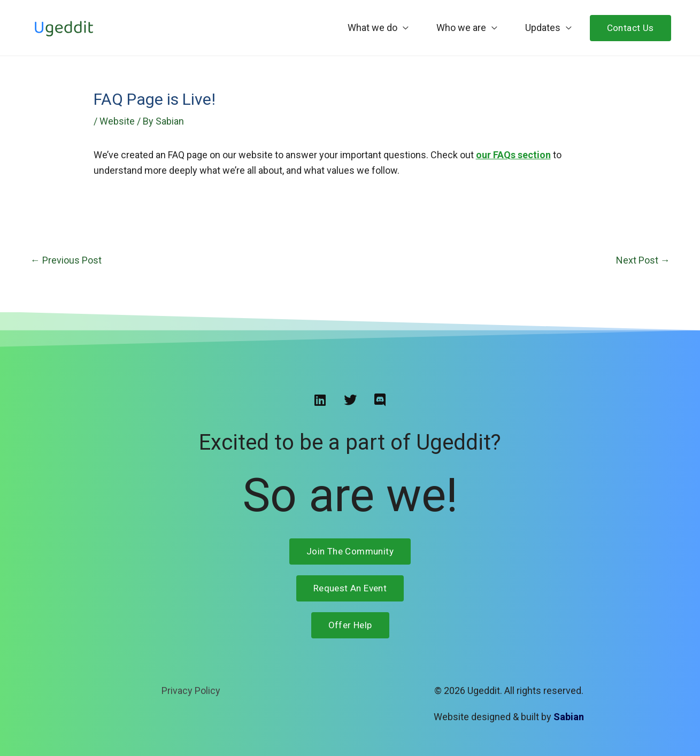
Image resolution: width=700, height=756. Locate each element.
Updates (543, 28)
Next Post (643, 260)
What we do (372, 28)
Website (117, 121)
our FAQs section (513, 155)
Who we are (461, 28)
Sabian (569, 717)
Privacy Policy (191, 691)
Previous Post (66, 260)
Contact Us (630, 28)
